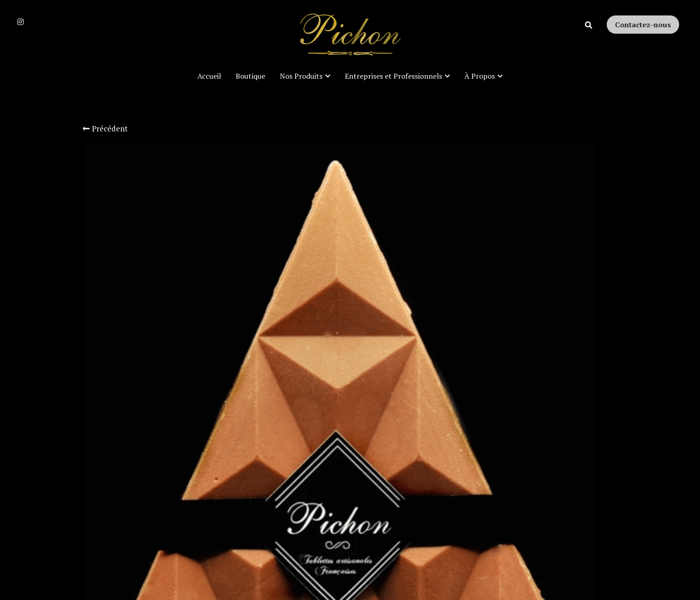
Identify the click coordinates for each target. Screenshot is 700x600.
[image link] (350, 36)
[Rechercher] (589, 25)
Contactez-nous (643, 25)
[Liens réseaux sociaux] (20, 22)
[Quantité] (519, 359)
